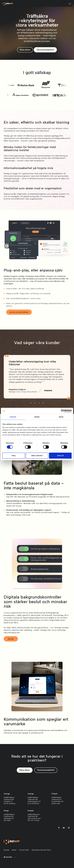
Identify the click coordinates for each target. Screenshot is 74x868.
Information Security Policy (41, 850)
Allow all (60, 456)
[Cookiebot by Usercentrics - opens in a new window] (63, 411)
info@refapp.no (9, 814)
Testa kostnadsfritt (45, 50)
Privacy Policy (24, 850)
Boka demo (25, 50)
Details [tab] (37, 417)
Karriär (14, 850)
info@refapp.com (34, 814)
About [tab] (61, 417)
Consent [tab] (13, 417)
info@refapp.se (9, 797)
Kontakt (6, 850)
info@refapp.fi (56, 797)
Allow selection (37, 456)
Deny (14, 456)
